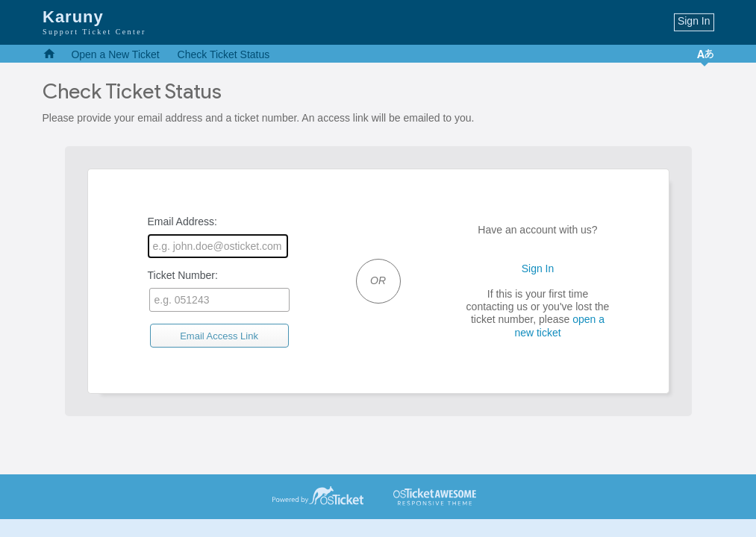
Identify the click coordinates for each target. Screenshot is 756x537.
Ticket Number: (219, 291)
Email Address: (218, 237)
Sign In (694, 21)
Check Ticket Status (224, 54)
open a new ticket (559, 326)
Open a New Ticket (115, 54)
